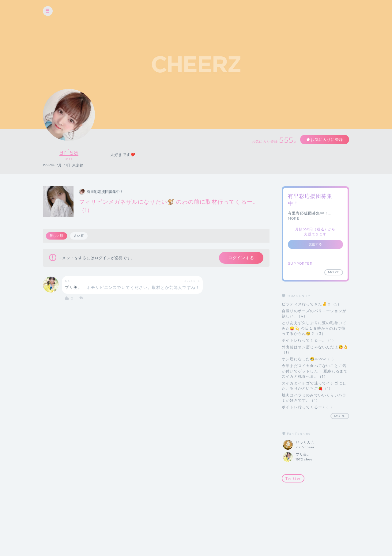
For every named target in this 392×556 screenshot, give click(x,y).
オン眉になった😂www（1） (309, 359)
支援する (316, 244)
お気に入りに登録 (327, 140)
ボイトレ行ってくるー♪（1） (308, 407)
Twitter (293, 478)
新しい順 (57, 236)
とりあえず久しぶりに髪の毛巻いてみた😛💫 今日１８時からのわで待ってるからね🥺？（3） (314, 328)
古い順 (79, 236)
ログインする (241, 258)
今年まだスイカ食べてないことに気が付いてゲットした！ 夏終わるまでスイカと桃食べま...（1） (315, 371)
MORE (294, 218)
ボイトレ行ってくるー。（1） (309, 340)
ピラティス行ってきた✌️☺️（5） (312, 304)
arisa (69, 152)
